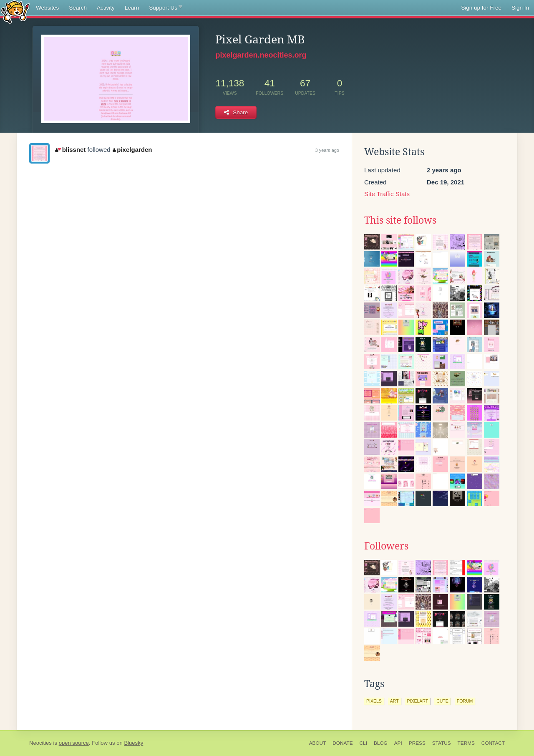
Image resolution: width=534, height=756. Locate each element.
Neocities (40, 743)
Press (417, 743)
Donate (343, 743)
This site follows (400, 220)
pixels (374, 701)
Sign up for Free (481, 8)
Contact (493, 743)
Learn (132, 8)
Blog (381, 743)
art (394, 701)
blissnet (70, 150)
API (398, 743)
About (318, 743)
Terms (466, 743)
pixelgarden (132, 150)
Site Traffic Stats (387, 194)
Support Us (165, 8)
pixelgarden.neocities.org (261, 55)
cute (442, 701)
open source (74, 743)
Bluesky (133, 743)
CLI (363, 743)
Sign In (520, 8)
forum (465, 701)
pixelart (418, 701)
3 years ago (327, 150)
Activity (106, 8)
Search (78, 8)
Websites (47, 8)
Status (442, 743)
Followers (386, 546)
